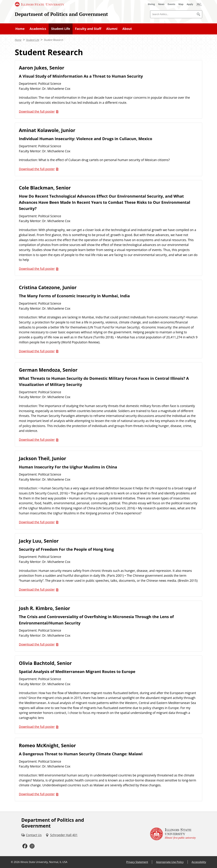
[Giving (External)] (151, 4)
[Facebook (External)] (25, 846)
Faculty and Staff (88, 29)
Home (20, 29)
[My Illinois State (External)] (199, 4)
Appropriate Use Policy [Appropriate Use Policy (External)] (170, 862)
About (127, 29)
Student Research (54, 40)
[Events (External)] (171, 4)
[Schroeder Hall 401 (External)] (62, 835)
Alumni (112, 29)
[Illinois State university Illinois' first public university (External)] (173, 834)
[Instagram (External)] (32, 846)
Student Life (61, 29)
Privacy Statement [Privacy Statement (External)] (137, 862)
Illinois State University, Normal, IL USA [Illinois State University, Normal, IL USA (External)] (44, 862)
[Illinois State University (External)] (40, 4)
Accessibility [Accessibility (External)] (199, 862)
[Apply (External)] (190, 4)
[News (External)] (161, 4)
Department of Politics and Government (61, 14)
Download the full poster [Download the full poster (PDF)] (37, 112)
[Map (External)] (181, 4)
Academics (38, 29)
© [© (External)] (12, 862)
